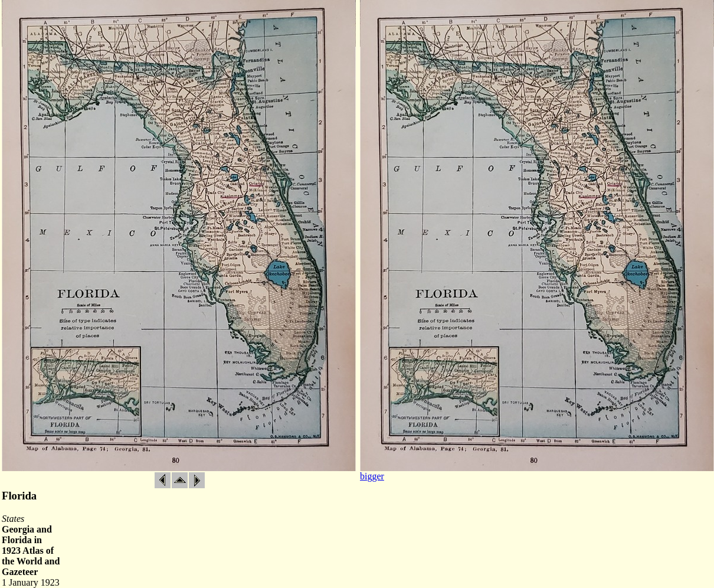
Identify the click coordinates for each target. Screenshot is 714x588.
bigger (372, 476)
